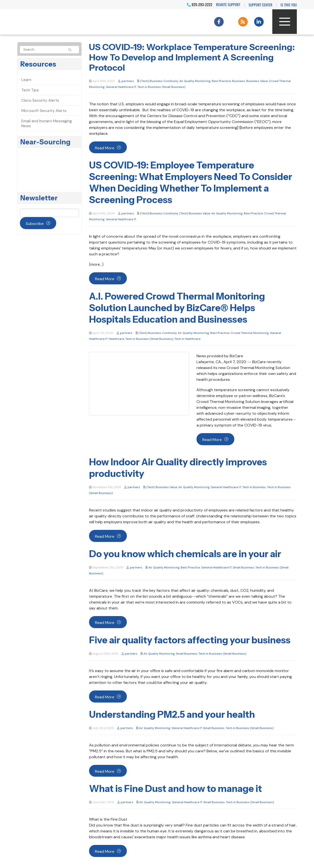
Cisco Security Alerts (40, 100)
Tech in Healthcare (187, 339)
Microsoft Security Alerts (44, 111)
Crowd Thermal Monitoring (250, 333)
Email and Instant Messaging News (47, 123)
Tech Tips (30, 90)
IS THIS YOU (289, 5)
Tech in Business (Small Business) (161, 87)
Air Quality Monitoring (195, 81)
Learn (26, 80)
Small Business (243, 567)
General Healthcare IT (121, 87)
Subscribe (35, 224)
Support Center (260, 5)
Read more (105, 148)
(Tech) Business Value (195, 213)
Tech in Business (254, 487)
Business (239, 81)
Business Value (257, 81)
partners (128, 81)
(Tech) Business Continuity (159, 81)
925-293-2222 (200, 4)
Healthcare (116, 339)
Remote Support (228, 4)
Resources (38, 64)
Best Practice (221, 81)
